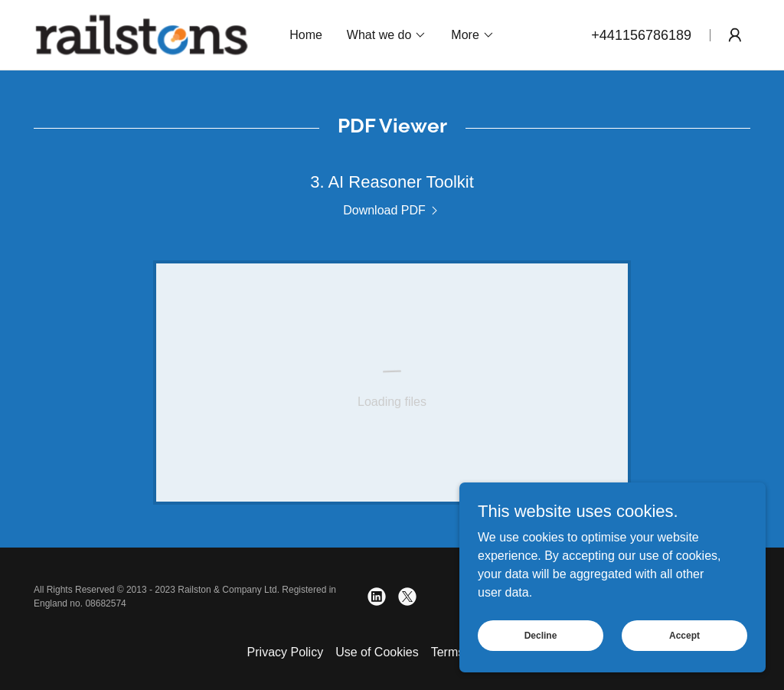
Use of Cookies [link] (377, 652)
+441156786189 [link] (641, 35)
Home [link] (306, 35)
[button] (387, 35)
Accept (684, 635)
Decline (541, 635)
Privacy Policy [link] (286, 652)
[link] (141, 34)
